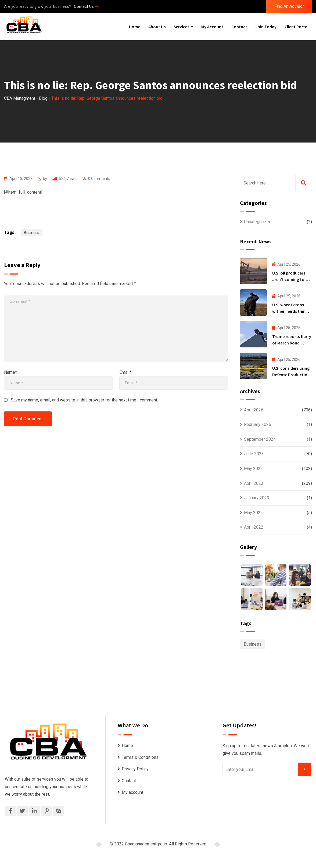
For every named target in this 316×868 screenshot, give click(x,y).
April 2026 (254, 410)
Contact (239, 27)
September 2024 (260, 439)
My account (212, 27)
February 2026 (258, 424)
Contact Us (86, 6)
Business (32, 233)
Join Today (266, 27)
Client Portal (297, 27)
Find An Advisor (289, 6)
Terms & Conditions (140, 757)
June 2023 (254, 454)
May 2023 (253, 469)
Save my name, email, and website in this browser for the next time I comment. (84, 400)
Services (181, 27)
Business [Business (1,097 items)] (253, 644)
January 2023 (257, 498)
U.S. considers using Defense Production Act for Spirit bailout (292, 375)
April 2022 (254, 527)
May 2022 (253, 513)
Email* (125, 372)
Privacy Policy (135, 769)
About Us (157, 27)
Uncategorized (258, 222)
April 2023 (254, 483)
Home (135, 27)
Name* (10, 372)
